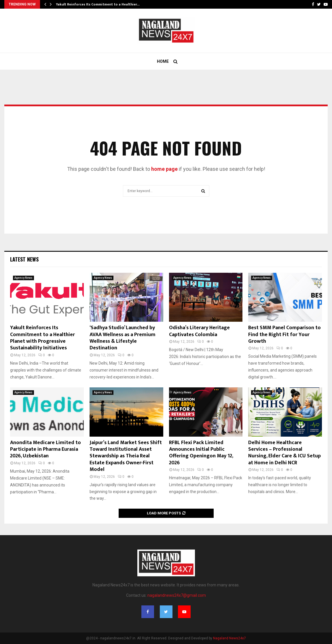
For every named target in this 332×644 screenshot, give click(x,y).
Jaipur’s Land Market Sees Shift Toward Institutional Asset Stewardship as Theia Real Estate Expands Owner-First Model (126, 456)
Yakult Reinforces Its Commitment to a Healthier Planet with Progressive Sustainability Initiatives (42, 338)
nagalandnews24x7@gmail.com (177, 595)
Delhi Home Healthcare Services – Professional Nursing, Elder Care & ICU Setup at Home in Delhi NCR (284, 453)
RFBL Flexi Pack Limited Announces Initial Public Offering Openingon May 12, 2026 (201, 453)
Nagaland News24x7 (229, 638)
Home (163, 61)
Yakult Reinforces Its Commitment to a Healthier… (98, 4)
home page (164, 169)
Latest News (24, 259)
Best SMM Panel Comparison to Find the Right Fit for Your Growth (284, 335)
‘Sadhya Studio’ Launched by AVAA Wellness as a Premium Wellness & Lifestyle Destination (123, 338)
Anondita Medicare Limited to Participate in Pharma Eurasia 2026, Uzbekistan (45, 449)
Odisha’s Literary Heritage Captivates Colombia (199, 331)
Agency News (23, 278)
